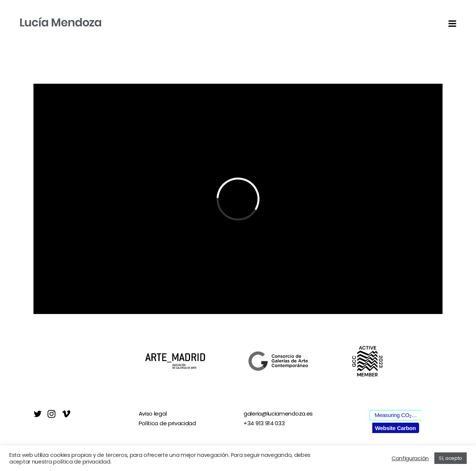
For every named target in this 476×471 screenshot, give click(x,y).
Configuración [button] (410, 458)
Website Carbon (395, 428)
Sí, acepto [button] (451, 458)
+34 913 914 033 (264, 423)
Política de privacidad (167, 423)
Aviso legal (153, 414)
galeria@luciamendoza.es (278, 414)
